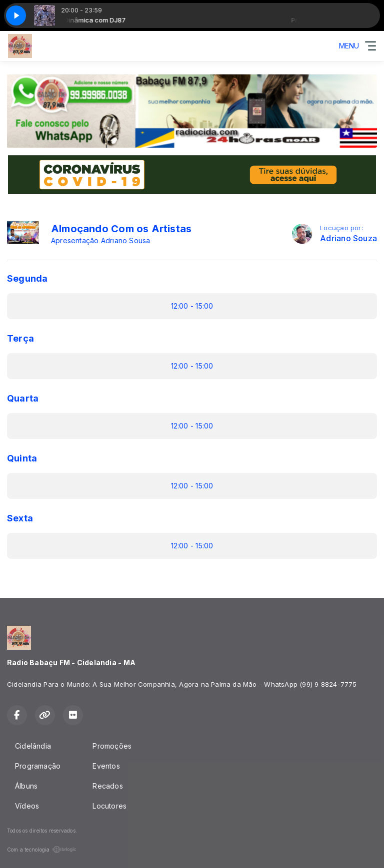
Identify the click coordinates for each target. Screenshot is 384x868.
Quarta (23, 398)
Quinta (22, 458)
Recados (107, 786)
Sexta (20, 518)
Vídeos (27, 806)
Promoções (112, 746)
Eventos (106, 766)
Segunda (27, 278)
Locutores (109, 806)
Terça (20, 338)
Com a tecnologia (42, 850)
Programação (38, 766)
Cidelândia (33, 746)
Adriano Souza (348, 238)
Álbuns (26, 786)
